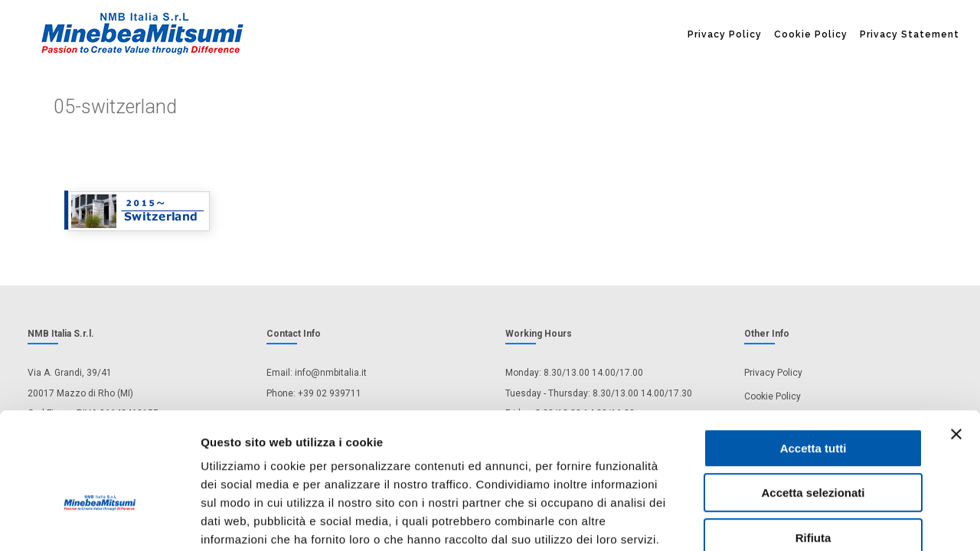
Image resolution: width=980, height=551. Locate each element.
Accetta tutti (813, 364)
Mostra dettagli (805, 521)
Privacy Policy (725, 34)
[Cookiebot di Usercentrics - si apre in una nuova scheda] (99, 521)
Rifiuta (813, 453)
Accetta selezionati (813, 409)
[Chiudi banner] (956, 350)
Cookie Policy (811, 34)
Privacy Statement (910, 34)
